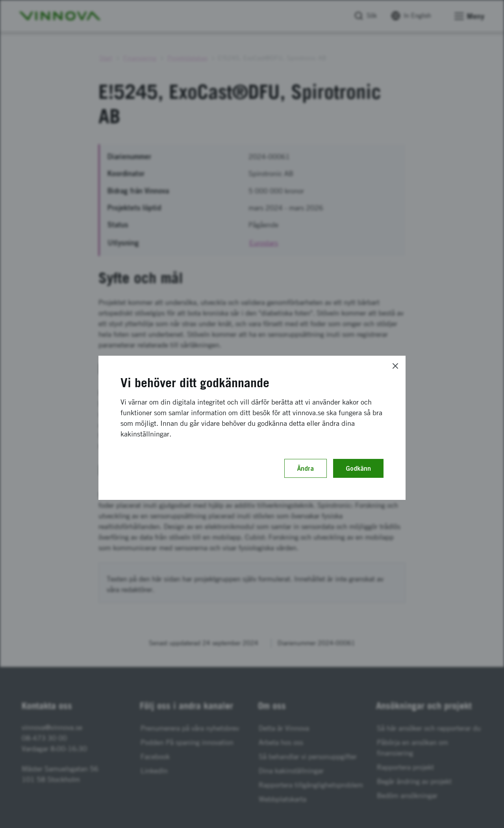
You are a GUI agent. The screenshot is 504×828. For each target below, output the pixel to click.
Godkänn (358, 468)
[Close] (395, 366)
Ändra (306, 468)
